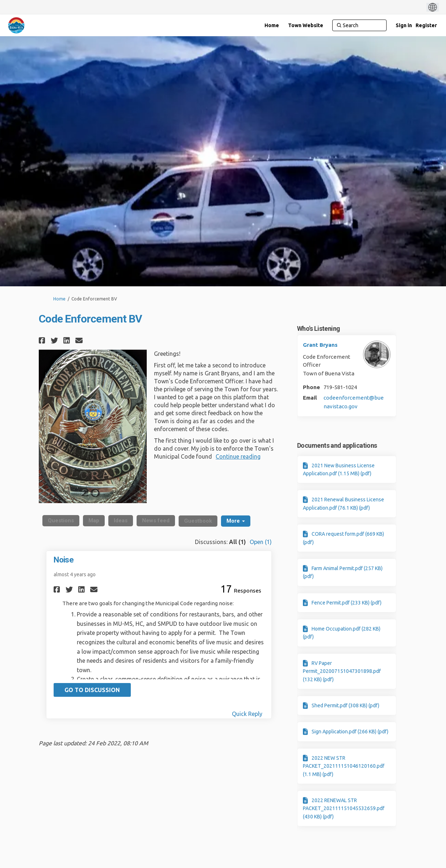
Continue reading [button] (238, 456)
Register (426, 25)
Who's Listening (319, 328)
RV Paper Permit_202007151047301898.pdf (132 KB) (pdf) (342, 671)
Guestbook (198, 521)
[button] (43, 340)
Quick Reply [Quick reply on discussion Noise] (247, 714)
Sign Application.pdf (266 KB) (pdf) (350, 732)
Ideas (121, 521)
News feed (156, 521)
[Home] (272, 25)
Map (94, 521)
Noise (64, 560)
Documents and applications (337, 445)
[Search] (359, 25)
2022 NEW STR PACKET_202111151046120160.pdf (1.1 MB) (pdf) (344, 766)
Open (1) (261, 542)
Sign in (404, 25)
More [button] (236, 521)
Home (59, 299)
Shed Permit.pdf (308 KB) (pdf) (345, 705)
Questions (61, 521)
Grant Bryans (320, 345)
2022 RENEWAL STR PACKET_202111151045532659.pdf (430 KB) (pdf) (344, 808)
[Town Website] (306, 25)
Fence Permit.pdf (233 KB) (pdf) (347, 603)
